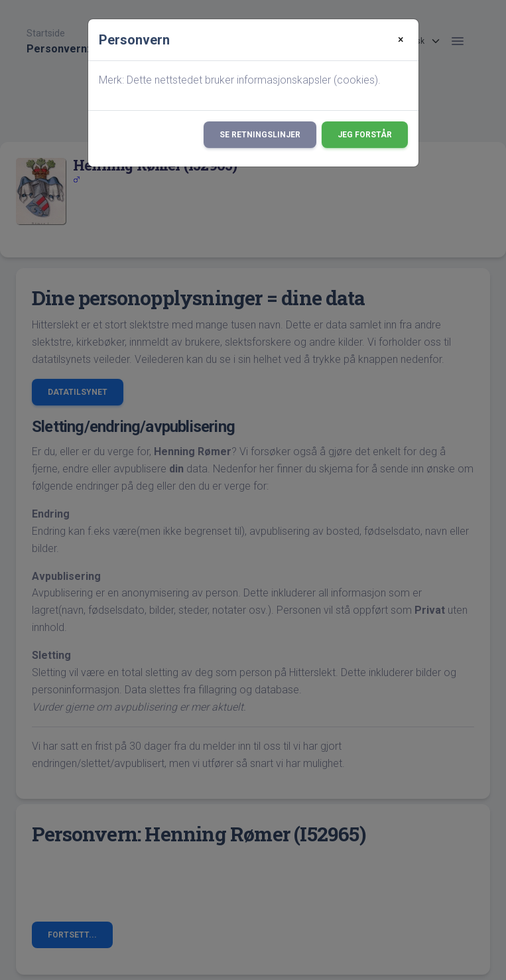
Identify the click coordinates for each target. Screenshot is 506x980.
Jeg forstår (365, 135)
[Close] (401, 40)
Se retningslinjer (260, 135)
